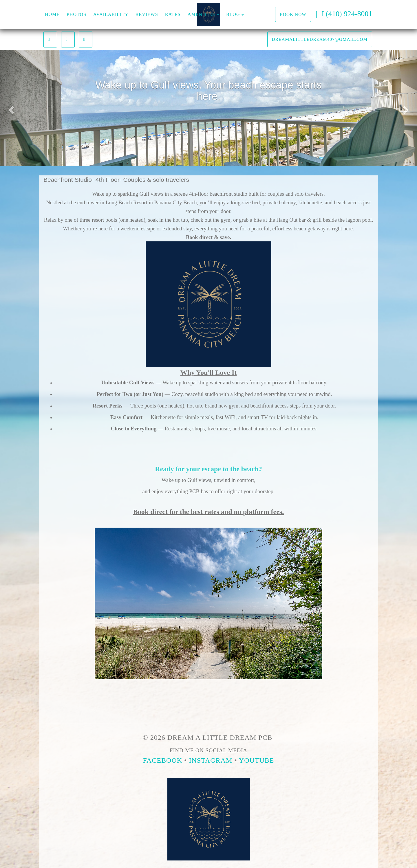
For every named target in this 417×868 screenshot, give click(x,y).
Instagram (211, 760)
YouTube (257, 760)
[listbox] (209, 108)
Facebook (163, 760)
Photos (76, 14)
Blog (233, 14)
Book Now (293, 14)
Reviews (147, 14)
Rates (173, 14)
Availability (111, 14)
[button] (10, 108)
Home (52, 14)
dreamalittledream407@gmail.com (320, 39)
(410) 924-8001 (347, 14)
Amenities (201, 14)
